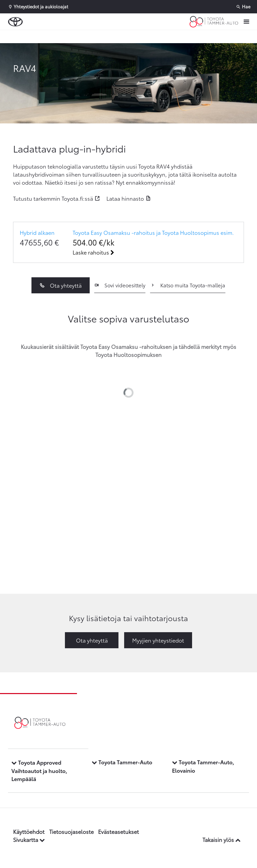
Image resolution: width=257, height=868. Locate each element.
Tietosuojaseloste (71, 831)
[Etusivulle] (214, 22)
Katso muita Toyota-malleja (188, 285)
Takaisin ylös (222, 839)
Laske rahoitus (93, 252)
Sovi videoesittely (120, 285)
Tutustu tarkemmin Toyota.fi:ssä (53, 198)
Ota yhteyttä (60, 285)
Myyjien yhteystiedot (158, 640)
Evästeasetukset (118, 831)
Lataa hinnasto (125, 198)
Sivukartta (29, 839)
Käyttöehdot (29, 831)
